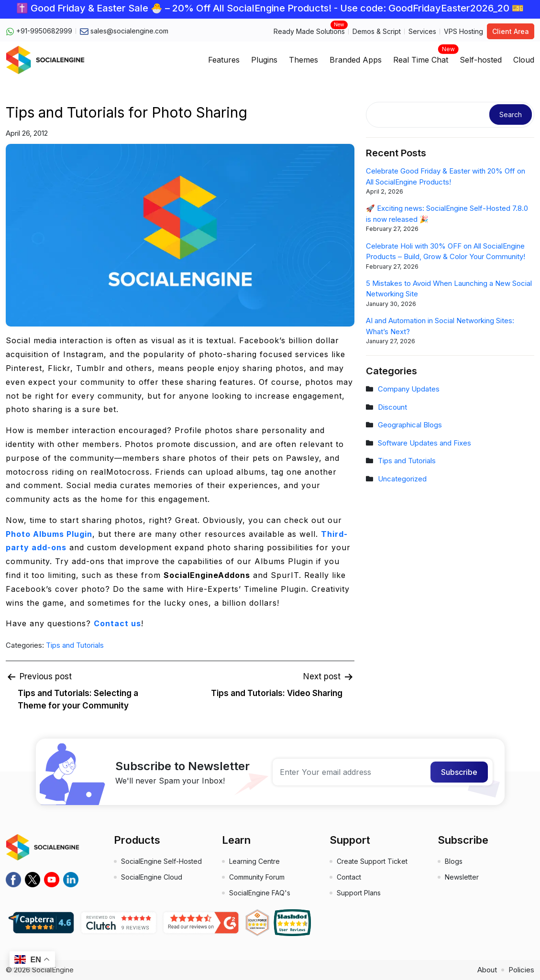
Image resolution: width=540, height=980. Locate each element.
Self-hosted (481, 60)
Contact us (117, 623)
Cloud (524, 60)
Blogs (454, 861)
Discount (392, 407)
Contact (349, 877)
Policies (521, 970)
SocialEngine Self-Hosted (161, 861)
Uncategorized (402, 479)
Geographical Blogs (410, 425)
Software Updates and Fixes (424, 443)
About (487, 970)
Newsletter (462, 877)
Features (224, 60)
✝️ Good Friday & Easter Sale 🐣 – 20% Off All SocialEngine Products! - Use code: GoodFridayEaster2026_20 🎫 (270, 8)
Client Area (511, 31)
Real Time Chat (421, 57)
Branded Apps (356, 60)
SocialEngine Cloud (152, 877)
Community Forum (257, 877)
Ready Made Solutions (309, 31)
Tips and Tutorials (75, 645)
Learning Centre (254, 861)
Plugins (264, 60)
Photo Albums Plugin (49, 534)
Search (511, 114)
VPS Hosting (463, 31)
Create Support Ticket (372, 861)
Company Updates (409, 389)
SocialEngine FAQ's (260, 893)
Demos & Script (377, 31)
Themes (303, 60)
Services (422, 31)
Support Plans (359, 893)
